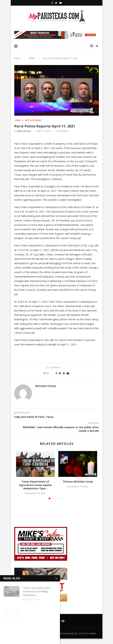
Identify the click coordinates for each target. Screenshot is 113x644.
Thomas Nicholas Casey (78, 482)
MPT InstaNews (33, 120)
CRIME (31, 58)
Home (17, 58)
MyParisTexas (24, 131)
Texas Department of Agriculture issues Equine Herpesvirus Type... (35, 485)
